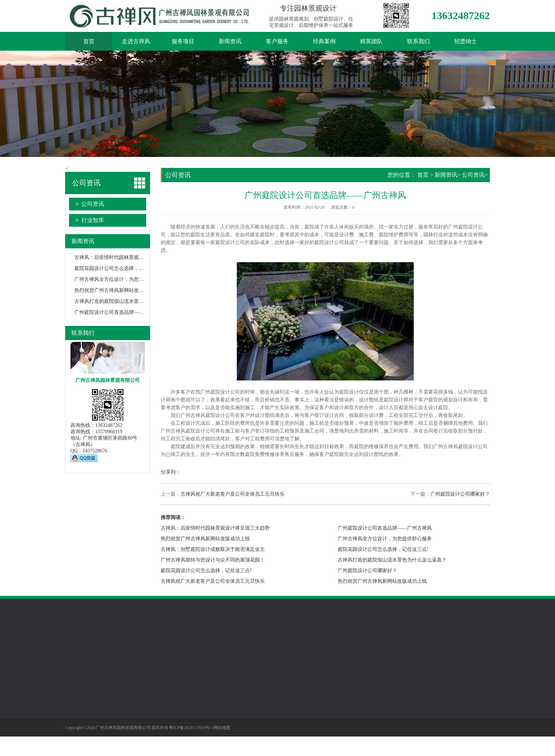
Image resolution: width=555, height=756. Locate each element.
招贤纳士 (465, 41)
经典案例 (324, 41)
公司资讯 (93, 204)
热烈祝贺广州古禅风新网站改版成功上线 (119, 290)
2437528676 (95, 451)
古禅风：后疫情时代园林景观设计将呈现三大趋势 (129, 257)
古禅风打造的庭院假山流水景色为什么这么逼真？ (129, 301)
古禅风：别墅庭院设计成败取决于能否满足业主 (213, 549)
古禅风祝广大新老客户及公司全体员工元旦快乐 (233, 494)
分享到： (171, 472)
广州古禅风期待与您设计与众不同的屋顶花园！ (213, 560)
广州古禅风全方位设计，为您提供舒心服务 (121, 279)
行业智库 (93, 220)
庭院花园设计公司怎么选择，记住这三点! (120, 268)
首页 (89, 41)
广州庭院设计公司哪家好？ (460, 494)
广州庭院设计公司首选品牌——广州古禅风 (121, 312)
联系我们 (418, 41)
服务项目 (183, 41)
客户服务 (277, 41)
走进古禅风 (136, 41)
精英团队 (371, 41)
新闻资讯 (230, 41)
